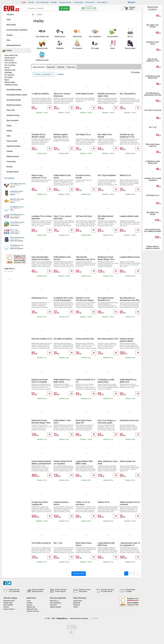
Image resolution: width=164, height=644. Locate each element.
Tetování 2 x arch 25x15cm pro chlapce (85, 299)
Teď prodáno (78, 2)
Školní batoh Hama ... (18, 238)
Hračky (9, 50)
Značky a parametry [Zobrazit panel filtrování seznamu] (43, 74)
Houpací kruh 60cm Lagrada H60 (40, 503)
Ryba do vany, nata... (18, 199)
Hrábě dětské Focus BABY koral (128, 381)
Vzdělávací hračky (11, 85)
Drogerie (10, 35)
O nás (29, 601)
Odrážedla (8, 72)
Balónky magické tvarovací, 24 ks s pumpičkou (61, 137)
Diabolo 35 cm (104, 502)
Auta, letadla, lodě (11, 55)
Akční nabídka (8, 605)
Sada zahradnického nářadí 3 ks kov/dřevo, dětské (41, 259)
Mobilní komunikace (14, 105)
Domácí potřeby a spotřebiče (17, 30)
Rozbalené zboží (12, 172)
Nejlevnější (51, 67)
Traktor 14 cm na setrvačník (83, 503)
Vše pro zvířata (12, 141)
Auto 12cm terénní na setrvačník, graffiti (107, 422)
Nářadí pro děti (10, 70)
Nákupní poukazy (13, 156)
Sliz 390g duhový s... (18, 215)
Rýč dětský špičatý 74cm (108, 339)
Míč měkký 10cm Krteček (153, 26)
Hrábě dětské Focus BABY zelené (62, 381)
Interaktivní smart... (17, 191)
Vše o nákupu (102, 2)
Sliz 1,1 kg (14, 230)
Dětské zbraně (10, 58)
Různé (7, 80)
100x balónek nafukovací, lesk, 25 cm (85, 258)
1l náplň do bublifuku (40, 94)
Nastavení (53, 605)
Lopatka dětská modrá (129, 216)
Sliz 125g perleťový (128, 94)
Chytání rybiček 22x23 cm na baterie (63, 462)
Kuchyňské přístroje (14, 100)
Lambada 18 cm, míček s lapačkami (153, 179)
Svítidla (9, 131)
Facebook (77, 605)
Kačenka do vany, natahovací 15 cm (127, 136)
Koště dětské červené (85, 94)
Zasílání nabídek (55, 607)
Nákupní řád (31, 607)
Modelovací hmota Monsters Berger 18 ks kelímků (41, 423)
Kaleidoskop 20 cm (40, 298)
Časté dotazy (78, 601)
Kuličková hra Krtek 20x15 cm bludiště (40, 381)
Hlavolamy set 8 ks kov (129, 420)
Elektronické (9, 60)
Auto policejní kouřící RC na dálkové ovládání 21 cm (153, 231)
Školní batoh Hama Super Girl (84, 422)
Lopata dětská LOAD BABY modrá (84, 462)
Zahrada (10, 151)
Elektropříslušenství (14, 45)
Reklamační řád (32, 609)
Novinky (31, 2)
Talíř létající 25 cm (83, 135)
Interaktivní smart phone (153, 43)
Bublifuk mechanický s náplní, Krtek (107, 95)
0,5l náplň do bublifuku (63, 339)
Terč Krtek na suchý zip (41, 543)
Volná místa (90, 2)
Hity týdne (10, 14)
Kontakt (54, 2)
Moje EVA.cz (54, 601)
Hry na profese (10, 65)
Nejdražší (61, 67)
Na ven (7, 68)
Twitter (76, 607)
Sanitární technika (13, 115)
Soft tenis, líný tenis (84, 216)
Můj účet (131, 2)
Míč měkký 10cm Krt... (18, 184)
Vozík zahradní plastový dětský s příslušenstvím (41, 462)
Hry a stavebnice (11, 63)
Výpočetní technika (13, 146)
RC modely (8, 77)
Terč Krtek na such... (18, 222)
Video (9, 136)
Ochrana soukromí (33, 611)
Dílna (8, 40)
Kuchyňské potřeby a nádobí (17, 95)
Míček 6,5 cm (125, 175)
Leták (24, 2)
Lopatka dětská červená (130, 257)
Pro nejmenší (9, 75)
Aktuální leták (8, 603)
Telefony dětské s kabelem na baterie (153, 247)
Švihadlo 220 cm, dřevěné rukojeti (39, 136)
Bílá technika (11, 25)
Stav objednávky (43, 2)
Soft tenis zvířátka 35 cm (42, 339)
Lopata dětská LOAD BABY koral (106, 544)
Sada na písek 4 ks (128, 461)
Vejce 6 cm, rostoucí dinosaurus (62, 95)
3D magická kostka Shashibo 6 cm (106, 299)
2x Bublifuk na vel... (17, 207)
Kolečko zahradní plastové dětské (127, 340)
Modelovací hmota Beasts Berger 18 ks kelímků (106, 259)
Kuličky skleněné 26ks (85, 339)
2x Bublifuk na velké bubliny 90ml (106, 381)
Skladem (61, 74)
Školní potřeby (10, 82)
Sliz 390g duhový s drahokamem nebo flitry (130, 299)
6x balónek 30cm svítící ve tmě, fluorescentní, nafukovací (63, 300)
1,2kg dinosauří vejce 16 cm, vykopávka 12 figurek (130, 545)
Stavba (9, 126)
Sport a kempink (12, 120)
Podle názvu (71, 67)
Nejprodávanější (39, 67)
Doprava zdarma (65, 2)
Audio (9, 20)
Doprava (29, 605)
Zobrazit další (79, 574)
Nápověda (77, 603)
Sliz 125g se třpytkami (107, 175)
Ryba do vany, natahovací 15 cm (39, 177)
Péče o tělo (11, 110)
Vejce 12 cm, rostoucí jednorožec (63, 217)
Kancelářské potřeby (14, 90)
